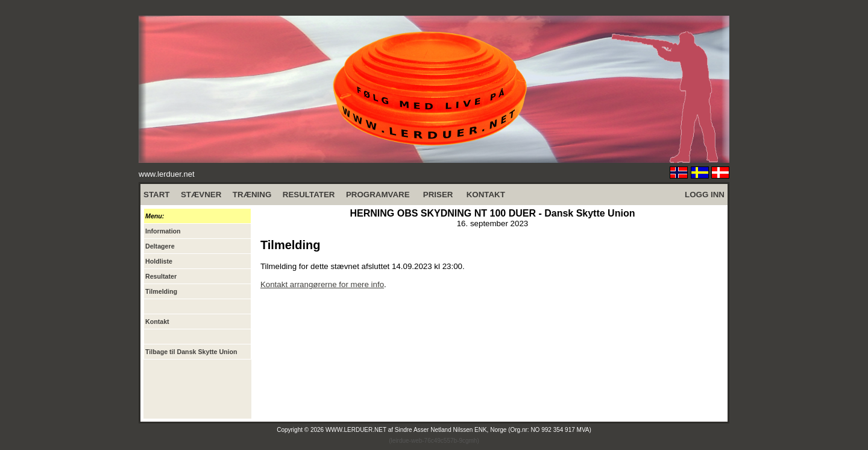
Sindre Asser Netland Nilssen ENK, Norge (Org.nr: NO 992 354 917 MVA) (493, 430)
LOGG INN (705, 195)
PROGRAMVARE (378, 195)
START (156, 195)
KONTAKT (486, 195)
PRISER (438, 195)
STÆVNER (201, 195)
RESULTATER (309, 195)
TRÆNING (252, 195)
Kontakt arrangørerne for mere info (322, 284)
